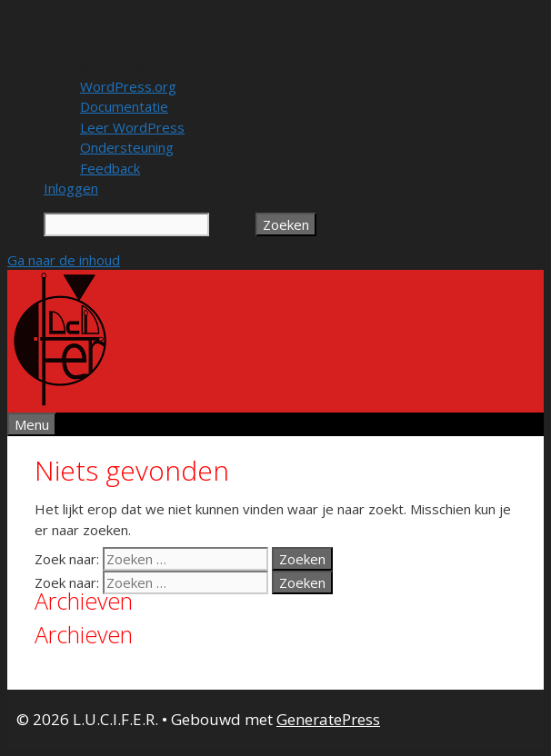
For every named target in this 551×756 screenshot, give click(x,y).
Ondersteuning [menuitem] (127, 147)
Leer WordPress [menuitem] (132, 127)
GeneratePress (328, 719)
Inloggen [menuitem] (71, 188)
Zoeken (232, 224)
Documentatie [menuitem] (124, 106)
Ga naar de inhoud (64, 260)
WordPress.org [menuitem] (128, 86)
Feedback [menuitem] (110, 168)
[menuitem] (294, 66)
